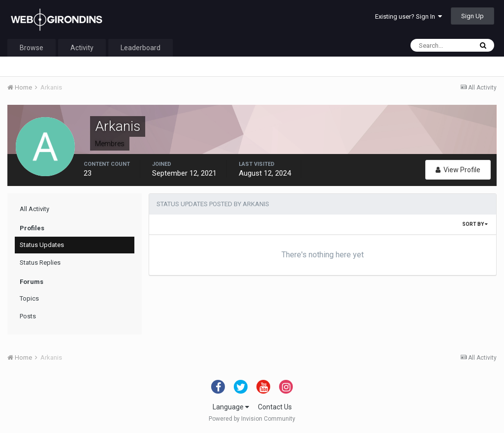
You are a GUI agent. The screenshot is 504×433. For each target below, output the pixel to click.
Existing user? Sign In (409, 16)
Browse (31, 48)
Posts (28, 316)
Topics (29, 298)
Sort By (475, 224)
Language (231, 407)
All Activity (34, 209)
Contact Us (275, 407)
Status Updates (42, 245)
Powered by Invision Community (252, 419)
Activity (82, 48)
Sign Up (472, 16)
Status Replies (40, 263)
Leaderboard (141, 48)
